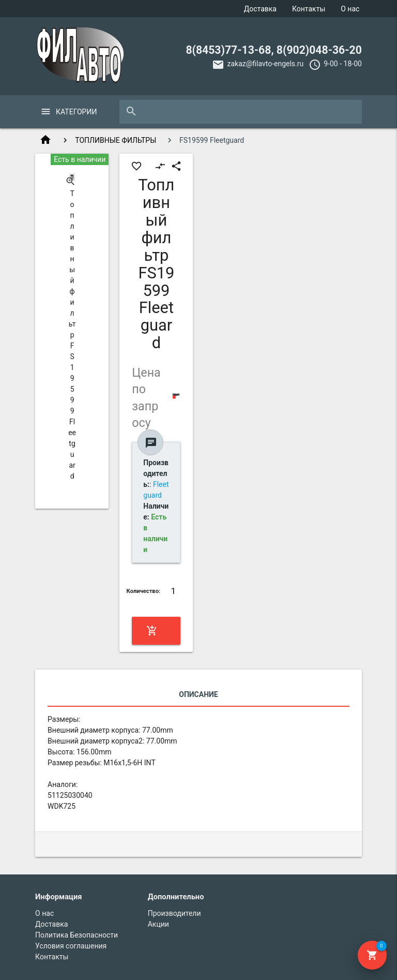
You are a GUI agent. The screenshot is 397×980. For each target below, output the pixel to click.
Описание (198, 694)
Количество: (144, 591)
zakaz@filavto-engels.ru (265, 64)
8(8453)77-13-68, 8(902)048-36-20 (274, 50)
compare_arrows (160, 166)
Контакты (309, 9)
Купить (155, 631)
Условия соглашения (71, 946)
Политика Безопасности (77, 935)
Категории (76, 112)
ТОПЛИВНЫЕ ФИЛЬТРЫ (116, 140)
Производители (174, 913)
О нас (350, 9)
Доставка (260, 9)
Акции (158, 924)
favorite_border (136, 166)
